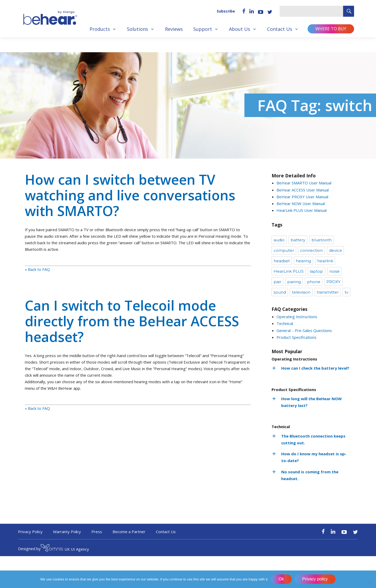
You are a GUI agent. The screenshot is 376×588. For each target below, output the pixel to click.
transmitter (328, 292)
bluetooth (322, 240)
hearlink (325, 261)
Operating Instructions (297, 317)
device (336, 250)
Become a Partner (129, 532)
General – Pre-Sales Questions (304, 330)
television (301, 292)
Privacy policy (315, 579)
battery (298, 240)
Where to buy (331, 29)
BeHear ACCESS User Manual (303, 190)
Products (100, 29)
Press (97, 532)
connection (311, 250)
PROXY (333, 282)
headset (282, 261)
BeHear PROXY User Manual (302, 197)
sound (280, 292)
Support (203, 29)
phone (314, 282)
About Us (240, 29)
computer (284, 250)
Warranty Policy (67, 532)
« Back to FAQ (37, 269)
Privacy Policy (30, 532)
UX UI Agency (65, 549)
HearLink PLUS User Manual (302, 210)
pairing (294, 282)
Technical (285, 323)
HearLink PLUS (289, 271)
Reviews (174, 29)
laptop (316, 271)
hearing (303, 261)
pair (277, 282)
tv (346, 292)
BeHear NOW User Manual (301, 203)
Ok (281, 579)
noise (334, 271)
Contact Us (280, 29)
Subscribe (226, 11)
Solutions (137, 29)
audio (279, 240)
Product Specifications (296, 337)
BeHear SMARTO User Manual (304, 183)
